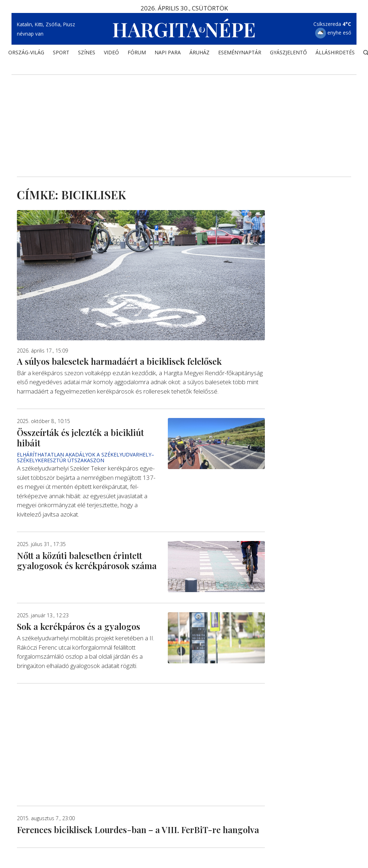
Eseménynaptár (240, 52)
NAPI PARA (168, 52)
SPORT (61, 52)
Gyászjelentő (288, 52)
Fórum (137, 52)
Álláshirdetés (335, 52)
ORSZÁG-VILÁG (26, 52)
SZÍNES (87, 52)
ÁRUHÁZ (199, 52)
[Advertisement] (184, 115)
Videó (111, 52)
